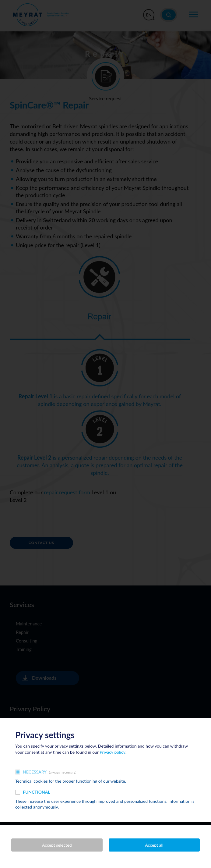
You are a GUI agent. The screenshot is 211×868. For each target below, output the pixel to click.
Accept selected (57, 845)
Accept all (154, 845)
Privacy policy (113, 752)
